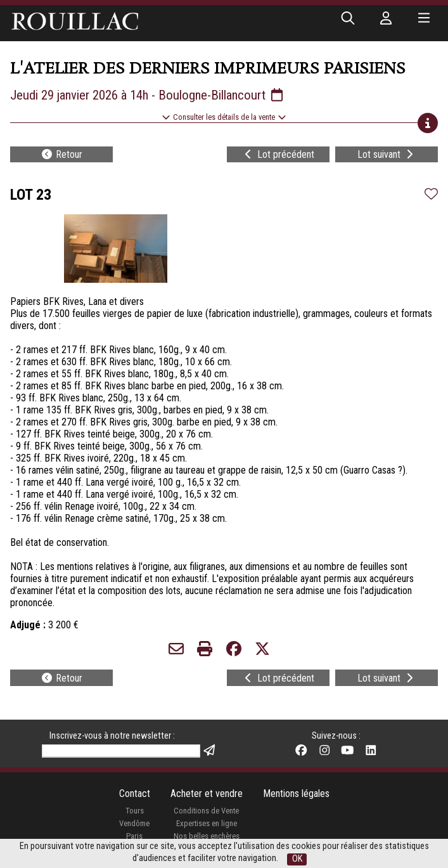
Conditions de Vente (206, 811)
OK (297, 859)
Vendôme (134, 823)
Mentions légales (296, 794)
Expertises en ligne (207, 823)
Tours (135, 811)
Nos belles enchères (207, 836)
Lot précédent (278, 154)
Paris (134, 836)
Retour (61, 154)
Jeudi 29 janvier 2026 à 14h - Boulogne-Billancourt (148, 95)
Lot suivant (387, 154)
